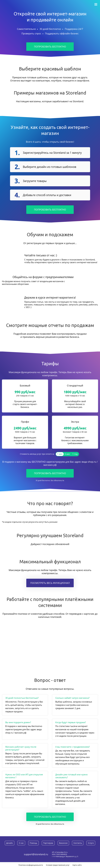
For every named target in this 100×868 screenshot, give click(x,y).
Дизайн (10, 843)
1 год (75, 454)
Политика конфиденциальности (31, 865)
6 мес (67, 454)
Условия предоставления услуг (58, 865)
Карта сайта (77, 865)
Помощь (33, 843)
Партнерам (48, 843)
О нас (21, 843)
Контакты (78, 843)
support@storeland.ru (36, 854)
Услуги (91, 843)
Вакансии (63, 843)
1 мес (60, 454)
